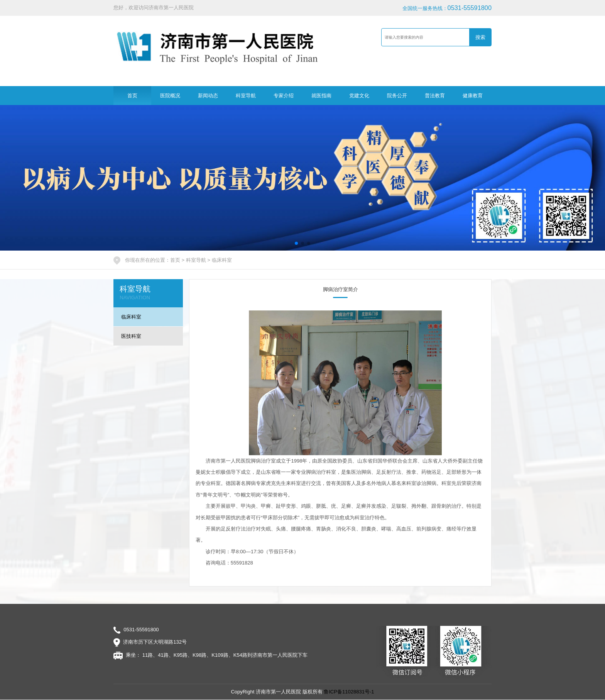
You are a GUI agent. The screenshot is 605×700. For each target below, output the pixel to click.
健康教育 (473, 96)
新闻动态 (208, 96)
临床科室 (222, 260)
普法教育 (435, 96)
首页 (132, 96)
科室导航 (246, 96)
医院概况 (170, 96)
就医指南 (321, 96)
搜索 (480, 37)
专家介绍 (284, 96)
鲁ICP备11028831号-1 (349, 692)
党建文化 (359, 96)
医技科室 (131, 336)
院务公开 (397, 96)
